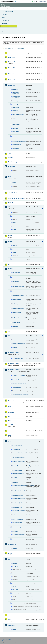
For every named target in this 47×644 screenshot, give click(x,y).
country (14, 629)
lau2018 (10, 425)
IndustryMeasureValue (18, 474)
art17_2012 (11, 73)
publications (12, 544)
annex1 (14, 340)
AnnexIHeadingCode (18, 358)
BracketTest (15, 566)
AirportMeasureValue (18, 445)
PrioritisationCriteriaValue (19, 511)
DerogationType (16, 380)
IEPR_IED (11, 400)
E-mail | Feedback (7, 639)
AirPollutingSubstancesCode (19, 375)
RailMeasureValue (17, 515)
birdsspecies (16, 291)
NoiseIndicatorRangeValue (19, 491)
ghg (9, 264)
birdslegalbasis (16, 273)
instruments (15, 327)
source (14, 252)
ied (9, 336)
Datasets (4, 15)
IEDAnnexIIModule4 (14, 370)
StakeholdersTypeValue (18, 527)
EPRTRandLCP (13, 192)
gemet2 (10, 242)
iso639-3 (15, 478)
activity (14, 182)
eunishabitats (16, 107)
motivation (15, 111)
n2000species (16, 136)
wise (9, 619)
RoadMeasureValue (17, 523)
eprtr (9, 176)
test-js (14, 586)
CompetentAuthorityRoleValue (19, 453)
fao (9, 207)
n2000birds (15, 119)
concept (14, 246)
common (11, 158)
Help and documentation (8, 12)
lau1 (9, 416)
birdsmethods (16, 281)
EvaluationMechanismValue (19, 461)
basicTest (15, 563)
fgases (10, 236)
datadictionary (12, 162)
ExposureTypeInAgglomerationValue (19, 466)
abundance (15, 89)
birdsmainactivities (17, 277)
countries (15, 548)
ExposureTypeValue (17, 470)
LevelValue (15, 482)
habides (10, 269)
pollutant (15, 348)
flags (14, 216)
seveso (10, 553)
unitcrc (14, 229)
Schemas (4, 23)
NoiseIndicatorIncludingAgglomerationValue (19, 486)
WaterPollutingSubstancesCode (19, 394)
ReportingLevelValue (18, 519)
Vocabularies (6, 26)
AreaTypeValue (16, 449)
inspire (10, 406)
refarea (14, 223)
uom (9, 615)
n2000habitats (16, 124)
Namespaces (5, 32)
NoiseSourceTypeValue (18, 503)
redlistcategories (17, 144)
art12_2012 (11, 57)
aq (9, 53)
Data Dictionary (14, 9)
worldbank (11, 625)
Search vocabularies (9, 48)
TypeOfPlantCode (17, 387)
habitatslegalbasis (17, 304)
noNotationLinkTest (17, 583)
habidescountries (17, 300)
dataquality (15, 101)
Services (4, 29)
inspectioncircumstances (19, 343)
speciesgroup (16, 148)
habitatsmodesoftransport (19, 318)
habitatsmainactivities (18, 308)
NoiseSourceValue (17, 507)
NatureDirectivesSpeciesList (19, 141)
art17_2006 (11, 67)
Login (35, 1)
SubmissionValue (17, 539)
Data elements (6, 20)
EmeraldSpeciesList (18, 104)
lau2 (9, 421)
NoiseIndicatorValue (18, 495)
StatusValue (15, 531)
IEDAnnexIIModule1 (14, 353)
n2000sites (15, 129)
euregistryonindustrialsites (16, 198)
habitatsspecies (16, 322)
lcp (9, 431)
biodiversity (12, 85)
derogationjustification (18, 295)
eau (13, 573)
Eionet (8, 9)
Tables (4, 17)
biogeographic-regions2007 (16, 93)
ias (9, 332)
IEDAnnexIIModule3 (14, 364)
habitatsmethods (17, 313)
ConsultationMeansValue (19, 457)
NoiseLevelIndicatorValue (19, 499)
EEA (9, 1)
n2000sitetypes (16, 132)
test (9, 559)
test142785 (15, 590)
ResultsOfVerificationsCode (19, 383)
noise (10, 441)
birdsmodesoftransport (18, 287)
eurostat (11, 203)
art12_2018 (11, 61)
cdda (9, 153)
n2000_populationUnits (18, 115)
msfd (9, 435)
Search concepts (21, 48)
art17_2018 (11, 79)
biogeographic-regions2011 (16, 97)
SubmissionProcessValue (19, 535)
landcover (11, 412)
